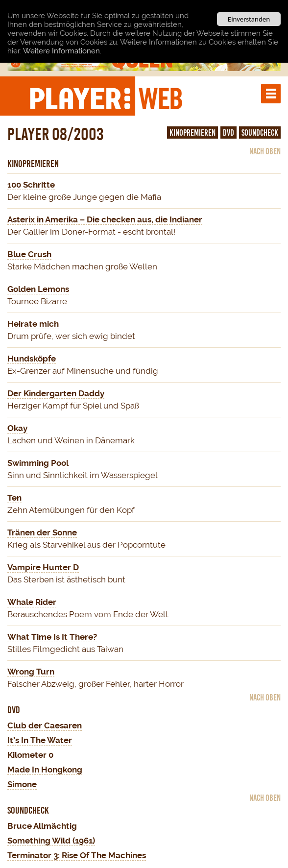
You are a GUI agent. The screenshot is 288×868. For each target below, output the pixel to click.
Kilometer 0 (30, 755)
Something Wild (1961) (51, 841)
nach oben (265, 151)
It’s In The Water (40, 740)
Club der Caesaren (45, 725)
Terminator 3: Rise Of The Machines (77, 855)
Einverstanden (249, 19)
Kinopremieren (192, 133)
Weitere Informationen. (62, 50)
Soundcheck (260, 133)
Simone (22, 784)
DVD (228, 133)
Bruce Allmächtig (42, 826)
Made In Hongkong (45, 770)
